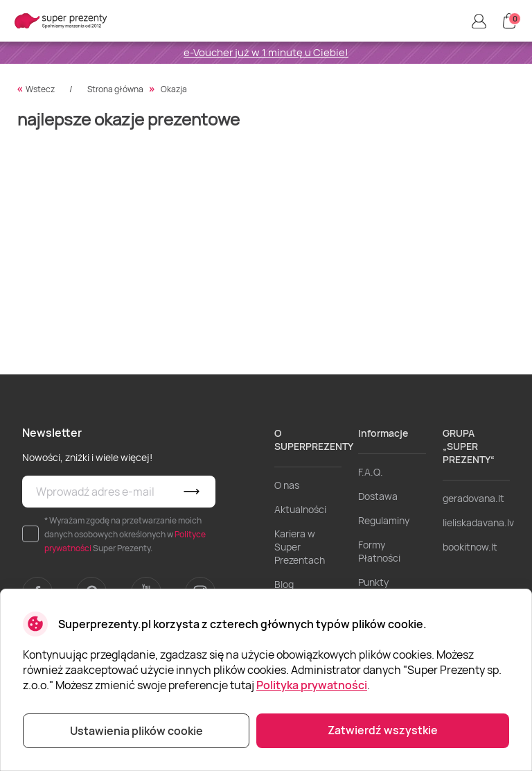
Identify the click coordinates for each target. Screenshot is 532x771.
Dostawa (378, 496)
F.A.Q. (371, 472)
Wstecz (40, 89)
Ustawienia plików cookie (136, 731)
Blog (284, 584)
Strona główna (115, 89)
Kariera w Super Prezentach (300, 547)
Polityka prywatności (312, 685)
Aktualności (300, 509)
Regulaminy (384, 520)
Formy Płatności (379, 551)
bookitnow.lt (470, 547)
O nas (287, 485)
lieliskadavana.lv (478, 522)
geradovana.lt (473, 498)
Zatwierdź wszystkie (383, 730)
